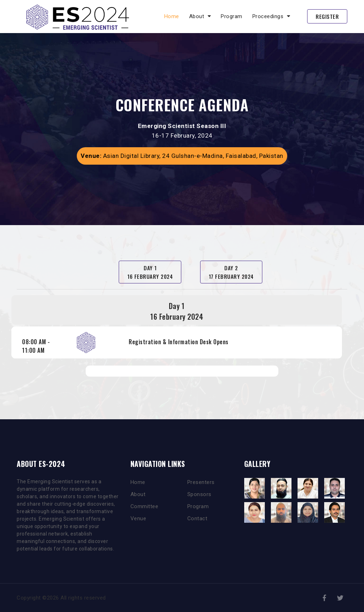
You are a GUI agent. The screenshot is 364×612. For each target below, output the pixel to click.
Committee (144, 506)
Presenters (201, 482)
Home (172, 16)
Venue (138, 518)
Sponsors (199, 494)
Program (232, 16)
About (138, 494)
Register (327, 16)
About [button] (200, 16)
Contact (197, 518)
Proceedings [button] (271, 16)
